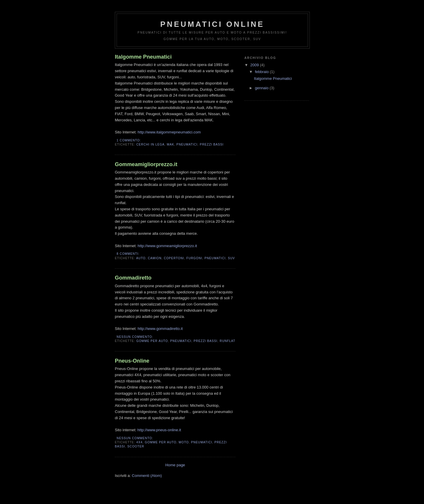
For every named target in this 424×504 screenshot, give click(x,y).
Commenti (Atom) (147, 476)
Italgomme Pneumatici (143, 57)
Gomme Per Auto (152, 341)
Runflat (227, 341)
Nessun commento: (135, 337)
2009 (255, 65)
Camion (155, 258)
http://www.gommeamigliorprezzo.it (167, 246)
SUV (231, 258)
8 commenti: (129, 254)
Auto (141, 258)
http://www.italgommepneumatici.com (169, 132)
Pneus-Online (132, 361)
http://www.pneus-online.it (159, 430)
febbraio (262, 72)
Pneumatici (187, 144)
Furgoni (194, 258)
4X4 (139, 442)
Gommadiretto (133, 278)
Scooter (136, 446)
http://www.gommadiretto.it (160, 329)
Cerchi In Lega (150, 144)
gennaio (262, 88)
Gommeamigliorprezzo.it (146, 164)
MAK (170, 144)
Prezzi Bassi (212, 144)
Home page (175, 465)
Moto (184, 442)
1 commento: (129, 140)
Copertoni (174, 258)
